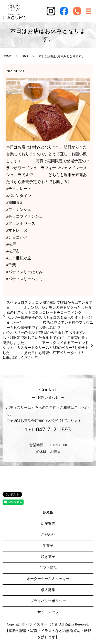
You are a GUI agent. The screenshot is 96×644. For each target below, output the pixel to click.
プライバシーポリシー (48, 601)
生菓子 (48, 546)
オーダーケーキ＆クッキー (48, 579)
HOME (7, 56)
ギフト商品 (48, 568)
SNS (25, 56)
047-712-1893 (54, 429)
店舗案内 (48, 524)
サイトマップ (48, 612)
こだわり (48, 535)
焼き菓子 (48, 557)
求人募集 (48, 590)
